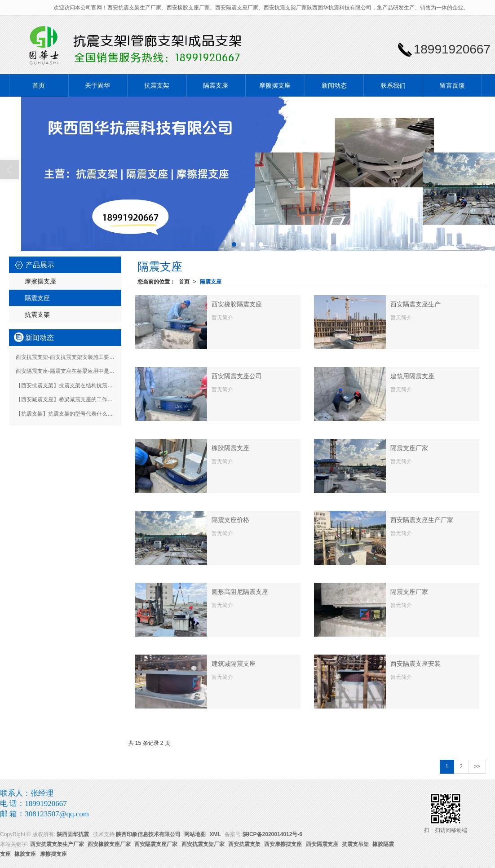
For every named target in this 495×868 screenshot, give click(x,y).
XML (215, 834)
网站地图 (195, 834)
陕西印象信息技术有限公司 (148, 834)
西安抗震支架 (244, 844)
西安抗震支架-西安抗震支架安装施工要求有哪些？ (76, 357)
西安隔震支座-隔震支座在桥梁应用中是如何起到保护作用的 (87, 371)
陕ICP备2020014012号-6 (272, 834)
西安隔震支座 (322, 844)
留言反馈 (452, 85)
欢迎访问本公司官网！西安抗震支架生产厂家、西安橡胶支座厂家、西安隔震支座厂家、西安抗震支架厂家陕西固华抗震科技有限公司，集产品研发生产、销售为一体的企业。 (261, 8)
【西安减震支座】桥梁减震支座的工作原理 (67, 399)
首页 (39, 85)
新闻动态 (334, 85)
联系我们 (393, 85)
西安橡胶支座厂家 (109, 844)
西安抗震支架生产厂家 (57, 844)
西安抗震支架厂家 (203, 844)
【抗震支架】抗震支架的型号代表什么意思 (67, 414)
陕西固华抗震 (73, 834)
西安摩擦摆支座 (283, 844)
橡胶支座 (25, 854)
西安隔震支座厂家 (156, 844)
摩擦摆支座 (275, 85)
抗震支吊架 (355, 844)
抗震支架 (157, 85)
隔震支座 (216, 85)
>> (477, 766)
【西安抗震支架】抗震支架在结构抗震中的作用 (72, 385)
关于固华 (97, 85)
